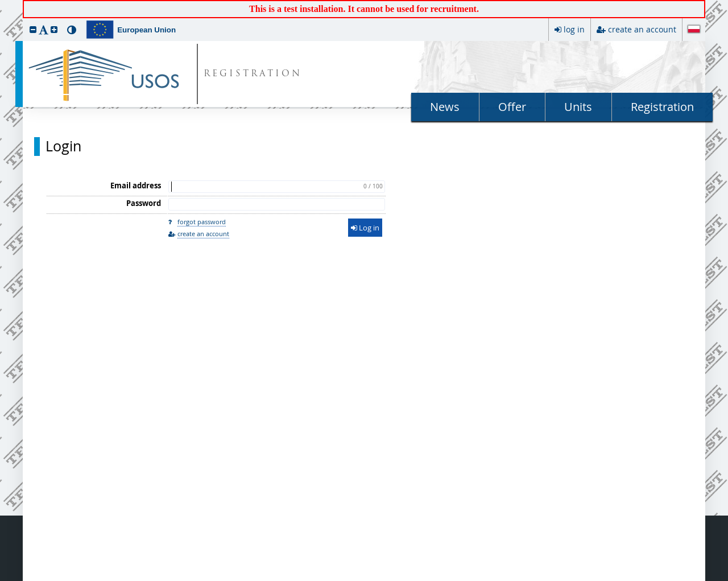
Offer (512, 107)
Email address (136, 186)
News (445, 107)
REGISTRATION (253, 74)
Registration (662, 107)
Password (144, 203)
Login (63, 146)
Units (578, 107)
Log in (365, 228)
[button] (33, 29)
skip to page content (3, 3)
